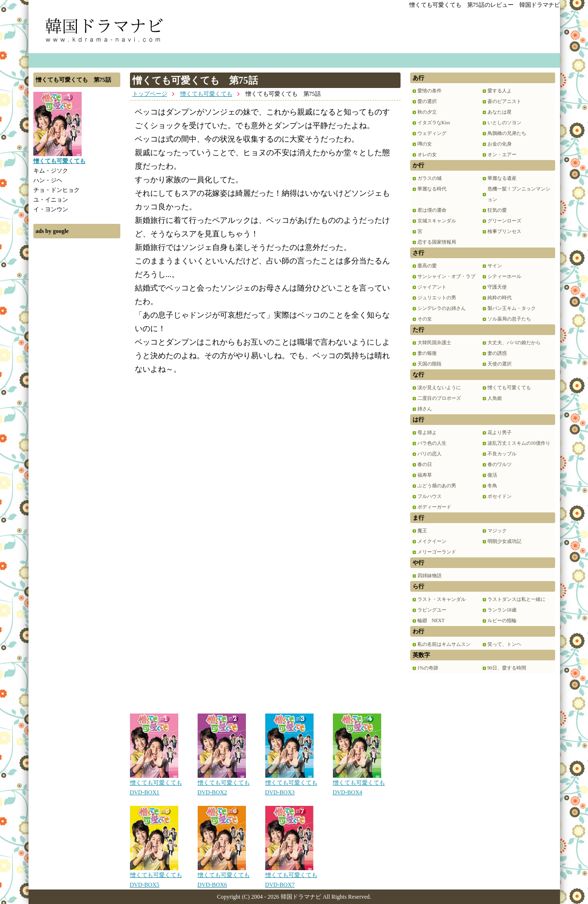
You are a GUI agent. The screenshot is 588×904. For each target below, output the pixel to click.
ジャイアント (432, 287)
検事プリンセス (504, 231)
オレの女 (427, 154)
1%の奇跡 (428, 668)
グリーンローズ (504, 221)
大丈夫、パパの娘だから (514, 343)
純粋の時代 (500, 298)
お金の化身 (500, 144)
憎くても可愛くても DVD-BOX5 (156, 876)
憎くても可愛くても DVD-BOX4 (359, 784)
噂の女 (425, 144)
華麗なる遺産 (502, 178)
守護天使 (497, 287)
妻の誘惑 (497, 353)
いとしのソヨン (504, 123)
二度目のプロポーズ (439, 398)
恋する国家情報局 (437, 242)
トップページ (150, 94)
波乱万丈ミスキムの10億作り (519, 443)
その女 (425, 319)
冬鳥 (492, 486)
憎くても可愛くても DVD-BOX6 (224, 876)
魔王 (422, 531)
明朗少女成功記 (504, 541)
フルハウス (430, 496)
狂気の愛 (497, 210)
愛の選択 (427, 101)
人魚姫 (495, 398)
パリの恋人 (430, 454)
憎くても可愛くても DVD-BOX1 (156, 784)
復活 (492, 475)
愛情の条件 (430, 91)
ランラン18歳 (502, 610)
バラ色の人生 (432, 443)
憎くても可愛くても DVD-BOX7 (291, 876)
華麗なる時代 (432, 189)
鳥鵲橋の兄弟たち (507, 133)
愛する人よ (500, 91)
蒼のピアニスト (504, 101)
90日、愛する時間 (507, 668)
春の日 (425, 464)
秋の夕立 (427, 112)
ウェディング (432, 133)
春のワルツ (500, 464)
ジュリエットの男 (437, 298)
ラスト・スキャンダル (442, 599)
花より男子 (500, 432)
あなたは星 (500, 112)
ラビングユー (432, 610)
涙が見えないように (439, 387)
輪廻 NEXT (431, 620)
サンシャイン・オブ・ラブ (446, 276)
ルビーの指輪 (502, 620)
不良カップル (502, 454)
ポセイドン (500, 496)
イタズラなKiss (434, 123)
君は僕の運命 (432, 210)
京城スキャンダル (437, 221)
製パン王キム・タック (512, 308)
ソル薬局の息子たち (509, 319)
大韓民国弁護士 (434, 343)
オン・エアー (502, 154)
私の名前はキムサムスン (444, 644)
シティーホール (504, 276)
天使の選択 (500, 364)
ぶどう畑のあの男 (437, 486)
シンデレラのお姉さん (442, 308)
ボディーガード (434, 507)
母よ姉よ (427, 432)
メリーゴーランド (437, 552)
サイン (495, 266)
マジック (497, 531)
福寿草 (425, 475)
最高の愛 (427, 266)
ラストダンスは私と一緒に (516, 599)
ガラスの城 (430, 178)
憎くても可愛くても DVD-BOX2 (224, 784)
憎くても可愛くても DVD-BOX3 (291, 784)
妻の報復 (427, 353)
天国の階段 (430, 364)
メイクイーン (432, 541)
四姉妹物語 (430, 576)
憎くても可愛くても (206, 94)
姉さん (425, 409)
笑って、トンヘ (504, 644)
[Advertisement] (77, 388)
